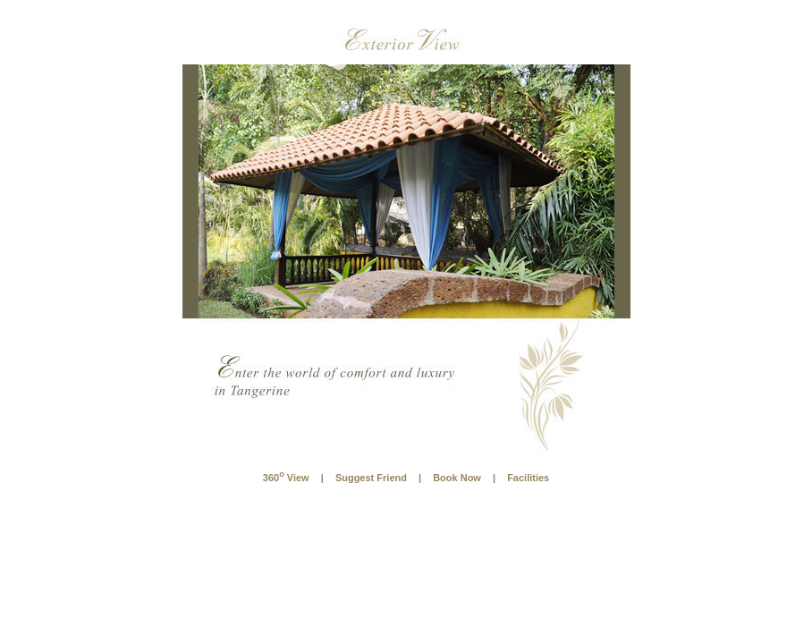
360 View (286, 478)
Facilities (528, 478)
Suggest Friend (371, 478)
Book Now (457, 478)
